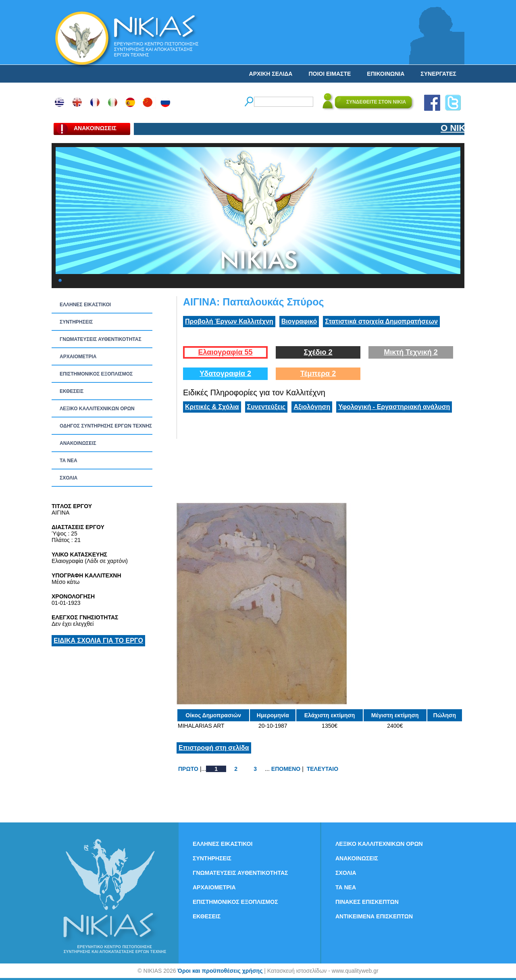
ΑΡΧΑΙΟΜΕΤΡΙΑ (78, 357)
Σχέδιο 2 (318, 352)
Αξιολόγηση (312, 407)
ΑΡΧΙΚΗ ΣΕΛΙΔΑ (271, 74)
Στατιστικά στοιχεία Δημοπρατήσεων (381, 321)
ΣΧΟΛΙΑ (69, 478)
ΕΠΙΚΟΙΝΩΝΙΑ (386, 74)
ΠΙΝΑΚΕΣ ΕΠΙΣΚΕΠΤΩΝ (367, 902)
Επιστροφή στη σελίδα (214, 748)
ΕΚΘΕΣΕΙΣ (72, 391)
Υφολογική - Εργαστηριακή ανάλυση (394, 407)
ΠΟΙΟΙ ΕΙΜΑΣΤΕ (330, 74)
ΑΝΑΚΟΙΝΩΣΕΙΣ (78, 443)
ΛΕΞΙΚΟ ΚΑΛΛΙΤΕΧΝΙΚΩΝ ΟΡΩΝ (97, 409)
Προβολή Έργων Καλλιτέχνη (229, 321)
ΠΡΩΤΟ (188, 769)
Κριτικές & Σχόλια (212, 407)
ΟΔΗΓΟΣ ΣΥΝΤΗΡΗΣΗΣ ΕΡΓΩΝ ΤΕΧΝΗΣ (106, 426)
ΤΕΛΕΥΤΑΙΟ (322, 769)
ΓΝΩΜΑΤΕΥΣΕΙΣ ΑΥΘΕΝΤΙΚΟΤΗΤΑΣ (101, 339)
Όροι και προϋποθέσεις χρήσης (220, 971)
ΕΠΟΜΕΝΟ (286, 769)
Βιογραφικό (299, 321)
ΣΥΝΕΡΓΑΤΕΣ (438, 74)
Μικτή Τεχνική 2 (411, 352)
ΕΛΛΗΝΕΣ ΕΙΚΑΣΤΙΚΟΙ (85, 305)
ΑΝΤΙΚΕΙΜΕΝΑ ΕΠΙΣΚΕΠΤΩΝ (374, 916)
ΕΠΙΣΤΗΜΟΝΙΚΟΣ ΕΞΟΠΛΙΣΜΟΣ (96, 374)
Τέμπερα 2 (318, 374)
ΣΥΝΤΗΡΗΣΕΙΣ (76, 322)
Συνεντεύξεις (266, 407)
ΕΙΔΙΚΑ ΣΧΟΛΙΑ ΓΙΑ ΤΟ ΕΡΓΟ (98, 641)
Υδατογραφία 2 (225, 374)
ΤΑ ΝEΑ (69, 461)
